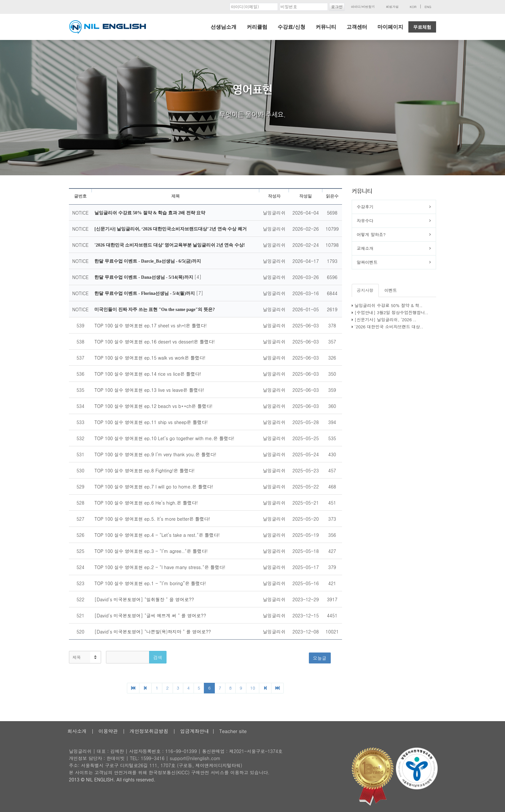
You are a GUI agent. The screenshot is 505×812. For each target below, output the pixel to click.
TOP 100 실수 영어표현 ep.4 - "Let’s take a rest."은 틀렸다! (157, 535)
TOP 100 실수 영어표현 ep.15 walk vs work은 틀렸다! (150, 358)
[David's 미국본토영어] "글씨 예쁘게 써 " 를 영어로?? (150, 615)
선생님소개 (224, 27)
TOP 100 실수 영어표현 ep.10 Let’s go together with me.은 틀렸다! (164, 438)
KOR (413, 7)
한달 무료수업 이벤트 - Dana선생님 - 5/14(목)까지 (144, 277)
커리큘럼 (257, 27)
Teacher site (233, 731)
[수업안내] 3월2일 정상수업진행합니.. (391, 312)
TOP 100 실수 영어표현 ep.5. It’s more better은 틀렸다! (152, 519)
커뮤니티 (326, 27)
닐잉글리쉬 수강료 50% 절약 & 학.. (389, 305)
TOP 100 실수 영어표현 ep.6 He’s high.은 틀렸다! (146, 503)
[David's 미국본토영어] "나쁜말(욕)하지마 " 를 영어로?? (153, 632)
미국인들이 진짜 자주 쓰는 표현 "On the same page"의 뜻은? (155, 309)
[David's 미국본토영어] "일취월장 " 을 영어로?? (144, 599)
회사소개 (77, 731)
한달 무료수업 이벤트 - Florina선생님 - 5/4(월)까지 (145, 293)
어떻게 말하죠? (371, 234)
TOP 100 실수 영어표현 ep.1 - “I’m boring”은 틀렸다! (150, 583)
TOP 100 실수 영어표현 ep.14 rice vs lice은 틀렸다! (148, 374)
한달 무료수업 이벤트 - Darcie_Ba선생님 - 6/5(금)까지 (148, 261)
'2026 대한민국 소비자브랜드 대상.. (389, 327)
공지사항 (365, 290)
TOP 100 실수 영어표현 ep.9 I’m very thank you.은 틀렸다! (155, 454)
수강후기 (365, 207)
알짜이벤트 (367, 262)
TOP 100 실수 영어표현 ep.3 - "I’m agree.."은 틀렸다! (151, 551)
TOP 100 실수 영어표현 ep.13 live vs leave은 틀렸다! (149, 390)
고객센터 (357, 27)
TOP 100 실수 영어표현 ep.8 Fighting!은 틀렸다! (144, 470)
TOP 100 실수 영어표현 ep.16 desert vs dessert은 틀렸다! (154, 342)
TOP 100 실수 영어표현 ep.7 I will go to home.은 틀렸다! (154, 487)
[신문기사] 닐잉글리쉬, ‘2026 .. (386, 319)
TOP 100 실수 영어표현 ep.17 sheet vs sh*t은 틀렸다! (151, 325)
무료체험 (422, 27)
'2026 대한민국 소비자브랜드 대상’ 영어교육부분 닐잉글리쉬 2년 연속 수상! (170, 245)
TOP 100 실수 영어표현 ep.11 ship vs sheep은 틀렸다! (151, 422)
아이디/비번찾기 (363, 7)
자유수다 (365, 221)
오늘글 (320, 658)
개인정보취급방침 (149, 731)
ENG (428, 7)
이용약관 (108, 731)
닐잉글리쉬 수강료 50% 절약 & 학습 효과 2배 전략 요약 (150, 213)
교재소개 (365, 248)
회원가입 (392, 7)
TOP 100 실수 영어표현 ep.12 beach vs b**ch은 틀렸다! (153, 406)
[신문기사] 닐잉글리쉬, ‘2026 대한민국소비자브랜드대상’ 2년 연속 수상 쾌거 (171, 229)
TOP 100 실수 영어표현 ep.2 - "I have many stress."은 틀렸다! (160, 567)
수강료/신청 (291, 27)
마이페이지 (390, 27)
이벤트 (391, 290)
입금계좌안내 (195, 731)
